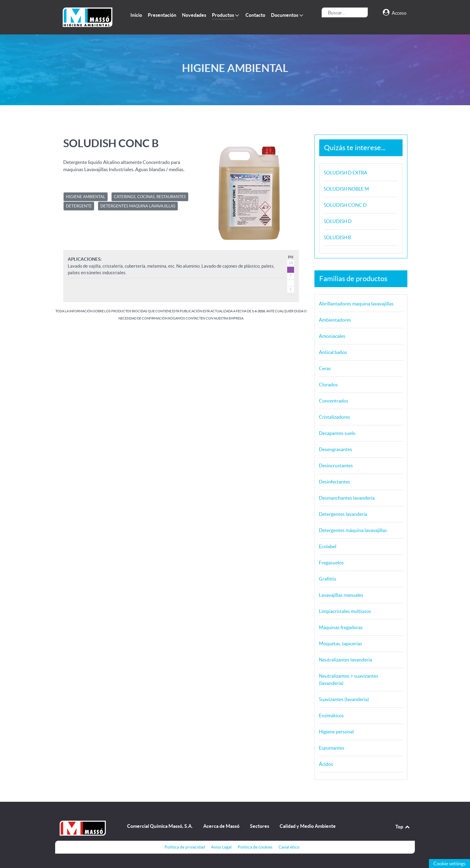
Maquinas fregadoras (341, 627)
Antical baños (333, 352)
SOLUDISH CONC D (345, 205)
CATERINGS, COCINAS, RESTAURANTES (150, 197)
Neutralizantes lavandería (345, 660)
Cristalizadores (335, 417)
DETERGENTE (79, 206)
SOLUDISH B (337, 237)
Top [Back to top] (403, 827)
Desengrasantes (336, 449)
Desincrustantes (336, 465)
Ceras (325, 368)
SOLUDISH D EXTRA (345, 173)
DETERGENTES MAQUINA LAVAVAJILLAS (138, 206)
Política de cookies (255, 847)
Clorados (328, 385)
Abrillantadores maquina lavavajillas (356, 304)
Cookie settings (449, 864)
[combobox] (345, 12)
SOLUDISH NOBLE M (346, 189)
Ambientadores (335, 320)
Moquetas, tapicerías (341, 644)
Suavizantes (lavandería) (344, 699)
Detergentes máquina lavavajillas (353, 530)
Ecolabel (328, 546)
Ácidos (326, 764)
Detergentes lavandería (343, 514)
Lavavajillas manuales (341, 595)
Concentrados (334, 401)
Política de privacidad (185, 847)
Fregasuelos (331, 563)
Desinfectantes (335, 482)
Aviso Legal (221, 847)
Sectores (260, 826)
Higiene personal (336, 732)
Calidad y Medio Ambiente (308, 826)
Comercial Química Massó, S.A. (160, 826)
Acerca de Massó (221, 826)
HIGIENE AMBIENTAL (86, 197)
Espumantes (332, 748)
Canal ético (289, 847)
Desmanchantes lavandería (347, 498)
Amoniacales (332, 336)
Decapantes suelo (337, 433)
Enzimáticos (331, 715)
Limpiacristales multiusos (345, 611)
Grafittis (328, 579)
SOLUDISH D (338, 221)
